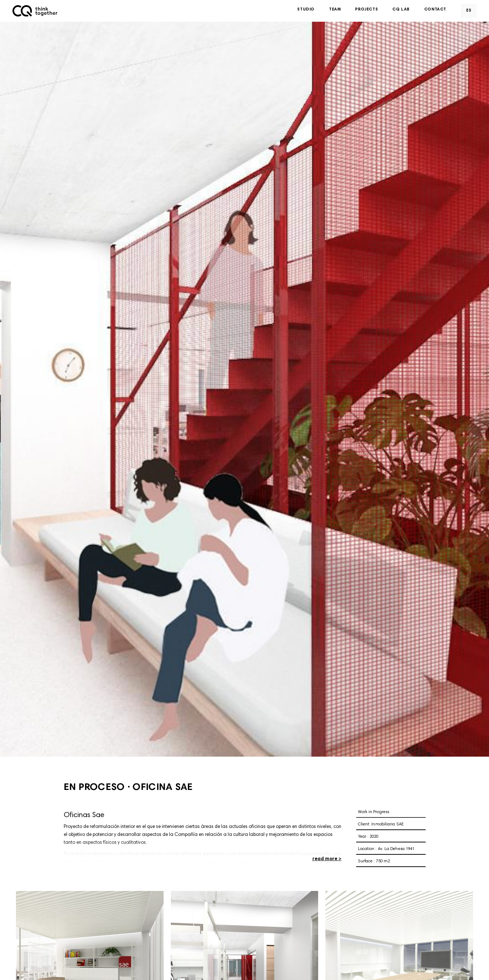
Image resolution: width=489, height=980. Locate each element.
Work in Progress (374, 812)
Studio (306, 11)
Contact (435, 11)
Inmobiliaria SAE (387, 825)
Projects (366, 11)
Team (335, 11)
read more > (327, 859)
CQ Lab (401, 11)
